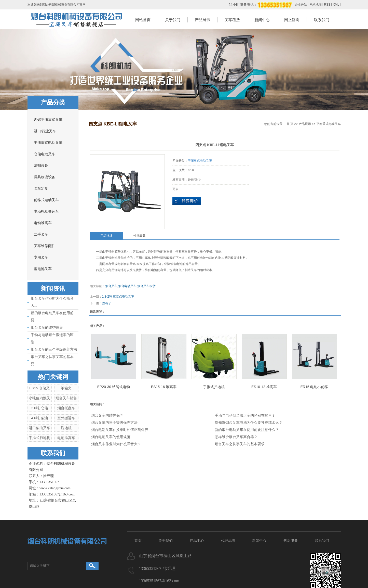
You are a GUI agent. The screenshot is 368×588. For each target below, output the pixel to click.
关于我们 (173, 20)
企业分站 (301, 5)
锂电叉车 (114, 252)
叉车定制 (41, 189)
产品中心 (197, 541)
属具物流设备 (45, 177)
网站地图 (316, 5)
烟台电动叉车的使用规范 (111, 437)
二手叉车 (41, 234)
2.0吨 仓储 (39, 408)
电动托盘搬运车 (46, 212)
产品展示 (202, 20)
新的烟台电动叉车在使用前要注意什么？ (247, 430)
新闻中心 (262, 20)
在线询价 (187, 201)
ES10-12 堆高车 (264, 387)
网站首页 (143, 20)
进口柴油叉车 (39, 428)
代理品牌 (228, 541)
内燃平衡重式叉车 (48, 120)
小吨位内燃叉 (39, 398)
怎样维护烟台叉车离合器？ (236, 437)
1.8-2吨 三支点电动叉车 (118, 297)
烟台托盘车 (66, 408)
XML (336, 5)
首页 (138, 541)
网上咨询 (292, 20)
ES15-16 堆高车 (164, 387)
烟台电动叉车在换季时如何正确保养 (120, 430)
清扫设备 (41, 166)
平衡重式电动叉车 (48, 143)
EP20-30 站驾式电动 (114, 387)
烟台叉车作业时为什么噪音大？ (116, 444)
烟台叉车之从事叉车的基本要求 (240, 444)
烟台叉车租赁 (146, 286)
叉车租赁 (232, 20)
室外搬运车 (66, 418)
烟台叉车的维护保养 (47, 327)
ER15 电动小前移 (314, 387)
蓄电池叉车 (43, 269)
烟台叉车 (111, 286)
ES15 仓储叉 (39, 388)
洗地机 (66, 428)
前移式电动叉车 (46, 200)
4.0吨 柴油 (39, 418)
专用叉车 (41, 257)
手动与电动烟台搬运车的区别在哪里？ (245, 415)
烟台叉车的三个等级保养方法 (54, 349)
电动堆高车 (43, 223)
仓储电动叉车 (45, 154)
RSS (327, 5)
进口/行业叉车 (45, 131)
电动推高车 (66, 438)
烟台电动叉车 (127, 286)
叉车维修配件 (45, 246)
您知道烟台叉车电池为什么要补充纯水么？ (249, 423)
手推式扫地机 (39, 438)
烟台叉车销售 (66, 398)
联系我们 (322, 20)
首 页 (290, 124)
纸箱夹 (66, 388)
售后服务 (291, 541)
